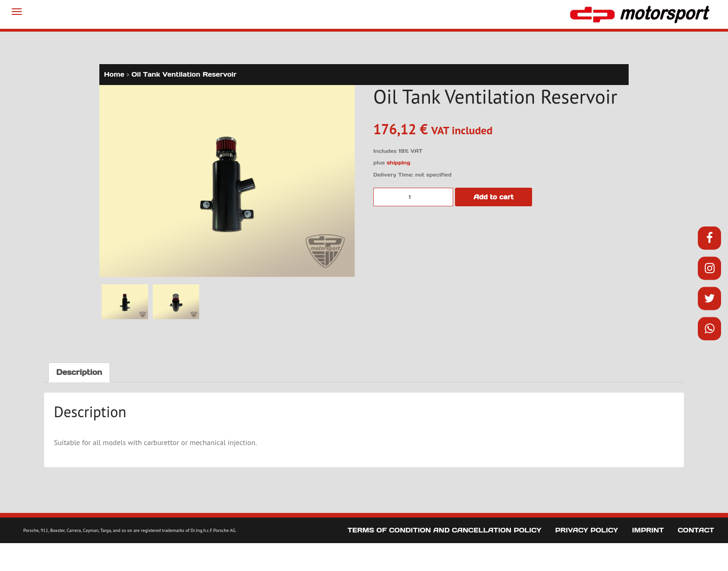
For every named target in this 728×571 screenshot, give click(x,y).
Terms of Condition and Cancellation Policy (445, 530)
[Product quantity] (413, 197)
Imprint (648, 530)
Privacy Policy (587, 530)
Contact (696, 530)
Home (114, 74)
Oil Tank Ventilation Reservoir (184, 74)
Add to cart (494, 197)
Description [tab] (79, 372)
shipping (399, 163)
